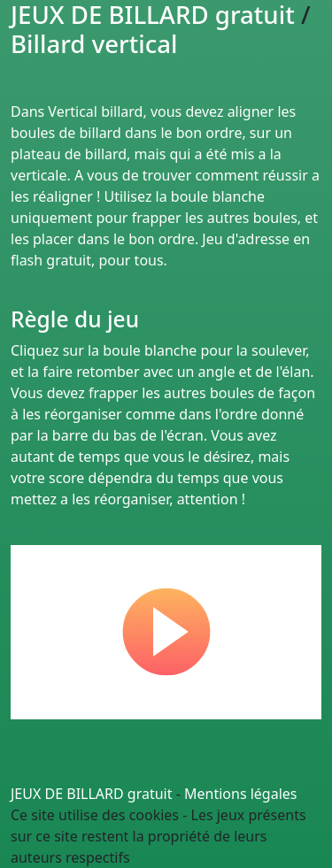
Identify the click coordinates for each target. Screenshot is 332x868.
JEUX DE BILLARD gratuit (92, 794)
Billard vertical (94, 43)
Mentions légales (241, 794)
